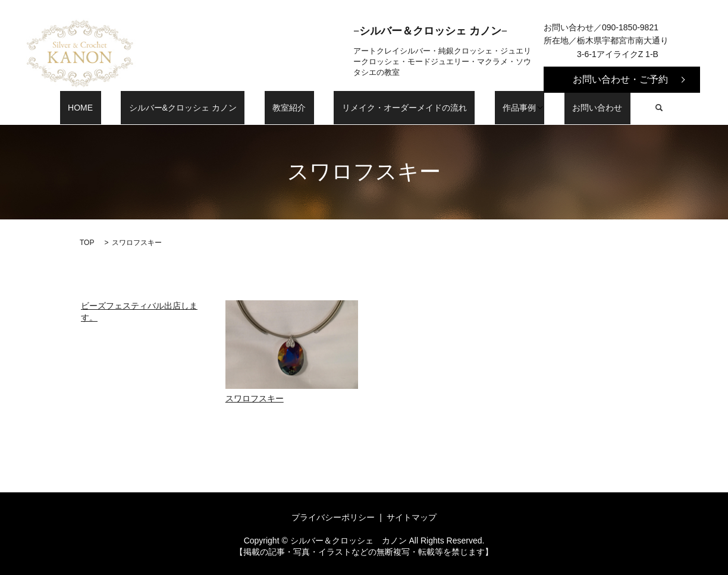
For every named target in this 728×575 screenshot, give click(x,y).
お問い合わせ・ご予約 (620, 79)
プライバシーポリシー (333, 517)
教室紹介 (293, 108)
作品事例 (491, 108)
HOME (117, 108)
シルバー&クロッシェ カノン (203, 108)
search (615, 108)
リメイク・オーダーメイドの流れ (393, 108)
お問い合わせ (561, 108)
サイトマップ (412, 517)
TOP (87, 243)
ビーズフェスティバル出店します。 (139, 312)
